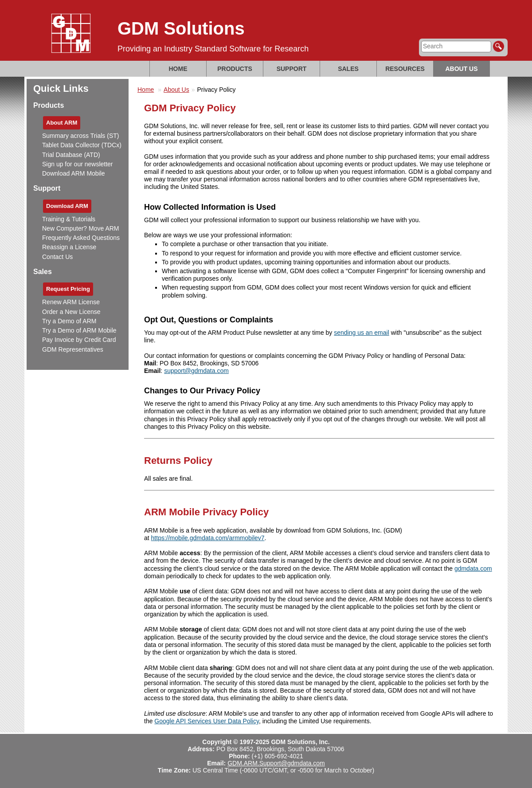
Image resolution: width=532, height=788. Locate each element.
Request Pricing (68, 289)
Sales (348, 69)
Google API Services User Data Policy (207, 721)
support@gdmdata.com (196, 371)
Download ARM (67, 206)
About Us (461, 69)
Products (235, 69)
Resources (405, 69)
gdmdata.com (473, 568)
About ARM (62, 123)
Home (178, 69)
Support (292, 69)
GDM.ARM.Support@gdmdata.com (276, 763)
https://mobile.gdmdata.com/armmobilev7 (208, 538)
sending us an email (362, 333)
